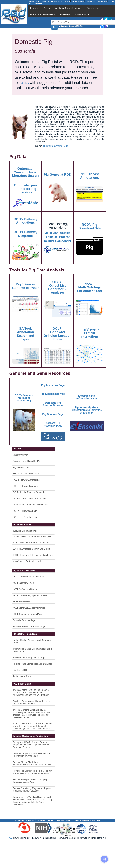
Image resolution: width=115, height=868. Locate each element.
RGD (10, 838)
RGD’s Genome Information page (29, 577)
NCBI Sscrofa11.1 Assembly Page (29, 608)
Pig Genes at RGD (22, 467)
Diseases (92, 8)
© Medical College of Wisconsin (87, 820)
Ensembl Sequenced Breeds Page (29, 627)
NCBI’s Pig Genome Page (56, 146)
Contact (38, 4)
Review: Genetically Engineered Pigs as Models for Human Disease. (32, 790)
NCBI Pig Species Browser (26, 589)
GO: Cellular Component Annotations (30, 505)
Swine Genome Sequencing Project (30, 658)
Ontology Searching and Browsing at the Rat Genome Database (32, 702)
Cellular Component (57, 241)
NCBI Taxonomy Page (23, 583)
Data (47, 8)
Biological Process (58, 237)
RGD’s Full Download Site (25, 517)
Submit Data (34, 1)
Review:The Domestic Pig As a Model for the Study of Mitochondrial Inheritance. (32, 772)
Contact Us (19, 820)
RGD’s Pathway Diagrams (25, 486)
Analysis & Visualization (68, 8)
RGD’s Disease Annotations (26, 474)
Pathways (65, 14)
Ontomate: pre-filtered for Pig (27, 461)
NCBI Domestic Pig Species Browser (30, 595)
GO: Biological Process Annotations (30, 499)
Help (44, 1)
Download (91, 1)
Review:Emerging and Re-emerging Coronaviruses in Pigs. (30, 781)
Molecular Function (58, 233)
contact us (24, 83)
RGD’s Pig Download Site (25, 511)
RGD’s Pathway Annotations (26, 480)
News (67, 1)
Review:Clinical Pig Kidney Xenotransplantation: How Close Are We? (33, 763)
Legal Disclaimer (63, 820)
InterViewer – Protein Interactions (29, 561)
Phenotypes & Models (43, 14)
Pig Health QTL (20, 670)
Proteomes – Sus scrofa (24, 676)
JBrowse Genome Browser (26, 531)
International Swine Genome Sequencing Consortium (32, 650)
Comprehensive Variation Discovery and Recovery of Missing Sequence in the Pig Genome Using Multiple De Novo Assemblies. (32, 801)
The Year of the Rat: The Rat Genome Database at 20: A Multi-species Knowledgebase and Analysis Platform (31, 693)
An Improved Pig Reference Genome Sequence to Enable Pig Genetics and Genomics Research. (31, 745)
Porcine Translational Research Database (33, 664)
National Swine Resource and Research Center (32, 641)
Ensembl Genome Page (24, 620)
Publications (78, 1)
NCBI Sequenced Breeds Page (28, 614)
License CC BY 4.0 (45, 820)
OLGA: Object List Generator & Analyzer (32, 536)
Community (82, 14)
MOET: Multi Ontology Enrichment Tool (31, 543)
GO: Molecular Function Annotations (30, 492)
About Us (30, 820)
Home (34, 8)
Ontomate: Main (20, 455)
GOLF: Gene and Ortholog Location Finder (33, 555)
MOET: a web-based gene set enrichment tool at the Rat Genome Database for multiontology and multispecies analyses (33, 726)
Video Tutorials (55, 1)
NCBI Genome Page (23, 602)
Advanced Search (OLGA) (71, 26)
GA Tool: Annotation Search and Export (31, 549)
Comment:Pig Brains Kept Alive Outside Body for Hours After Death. (32, 755)
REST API (102, 1)
